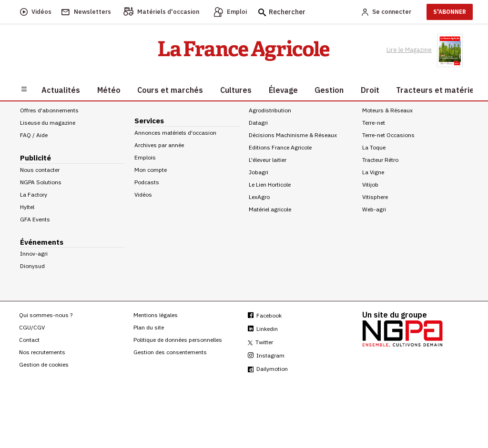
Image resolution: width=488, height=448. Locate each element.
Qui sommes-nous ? (46, 315)
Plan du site (149, 327)
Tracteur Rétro (380, 160)
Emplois (145, 157)
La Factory (34, 194)
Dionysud (32, 266)
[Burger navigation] (24, 89)
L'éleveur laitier (268, 160)
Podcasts (147, 182)
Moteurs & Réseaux (387, 110)
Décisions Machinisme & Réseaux (293, 135)
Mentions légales (156, 315)
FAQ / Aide (34, 135)
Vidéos (143, 194)
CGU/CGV (32, 327)
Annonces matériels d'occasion (175, 133)
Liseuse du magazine (48, 123)
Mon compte (151, 170)
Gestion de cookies (44, 364)
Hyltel (27, 207)
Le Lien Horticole (270, 184)
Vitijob (370, 184)
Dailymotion (268, 369)
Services (149, 121)
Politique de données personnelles (178, 340)
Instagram (266, 355)
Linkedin (263, 329)
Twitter (260, 342)
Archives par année (159, 145)
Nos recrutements (42, 352)
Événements (42, 242)
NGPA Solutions (41, 182)
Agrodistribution (270, 110)
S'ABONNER (450, 12)
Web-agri (374, 209)
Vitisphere (375, 197)
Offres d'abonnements (49, 110)
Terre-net (374, 123)
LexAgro (259, 197)
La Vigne (373, 172)
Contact (29, 340)
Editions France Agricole (280, 147)
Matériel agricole (270, 209)
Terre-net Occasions (388, 135)
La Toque (374, 147)
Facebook (265, 315)
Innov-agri (34, 254)
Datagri (258, 123)
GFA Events (35, 219)
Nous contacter (40, 170)
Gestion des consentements (170, 352)
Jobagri (259, 172)
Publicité (36, 158)
